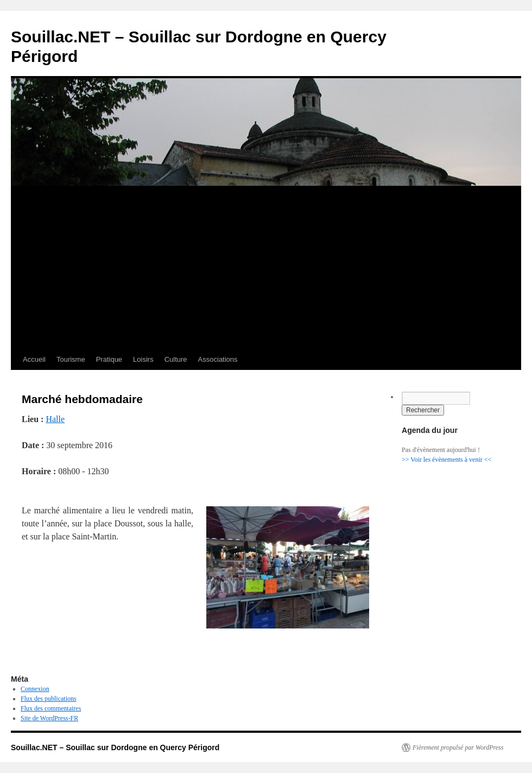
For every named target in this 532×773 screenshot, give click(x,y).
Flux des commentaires (51, 708)
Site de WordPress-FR (49, 718)
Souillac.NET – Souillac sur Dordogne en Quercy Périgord (115, 747)
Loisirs (143, 359)
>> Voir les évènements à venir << (446, 460)
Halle (55, 419)
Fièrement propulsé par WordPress (458, 747)
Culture (176, 359)
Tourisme (71, 359)
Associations (218, 359)
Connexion (35, 689)
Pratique (109, 359)
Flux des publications (49, 699)
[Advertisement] (266, 268)
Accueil (34, 359)
